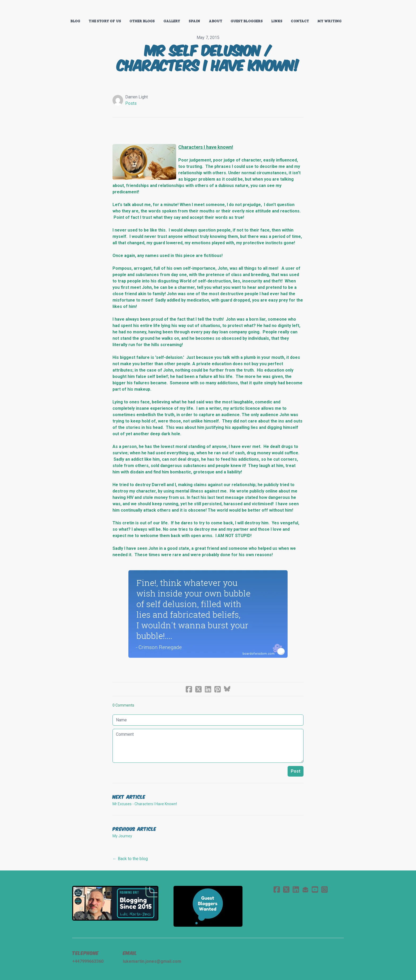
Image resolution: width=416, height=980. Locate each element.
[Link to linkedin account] (296, 889)
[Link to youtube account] (315, 889)
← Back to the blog (130, 859)
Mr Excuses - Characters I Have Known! (145, 804)
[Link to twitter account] (286, 889)
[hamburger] (49, 8)
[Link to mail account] (305, 889)
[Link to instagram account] (324, 889)
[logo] (208, 9)
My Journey (122, 836)
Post (296, 771)
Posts (131, 103)
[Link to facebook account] (277, 889)
